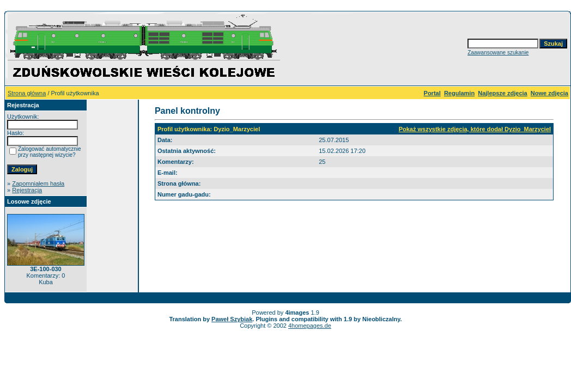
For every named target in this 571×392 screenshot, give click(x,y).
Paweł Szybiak (232, 319)
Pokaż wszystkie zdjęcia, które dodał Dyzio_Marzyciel (475, 129)
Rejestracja (27, 190)
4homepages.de (310, 326)
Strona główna (27, 93)
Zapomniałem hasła (38, 183)
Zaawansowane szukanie (498, 53)
